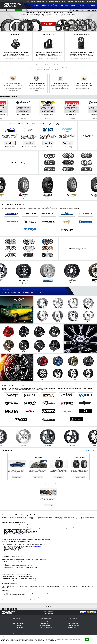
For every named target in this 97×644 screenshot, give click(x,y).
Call (91, 1)
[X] (13, 609)
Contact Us (80, 1)
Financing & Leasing (53, 1)
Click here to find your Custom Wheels (16, 58)
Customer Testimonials (47, 628)
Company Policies (45, 625)
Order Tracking (42, 1)
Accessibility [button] (32, 1)
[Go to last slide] (2, 108)
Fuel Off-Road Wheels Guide (18, 534)
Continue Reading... (17, 478)
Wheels (50, 609)
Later (91, 10)
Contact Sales (18, 625)
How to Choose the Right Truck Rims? (49, 485)
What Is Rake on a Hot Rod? (17, 456)
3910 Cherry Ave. (19, 621)
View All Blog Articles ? (91, 451)
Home (45, 609)
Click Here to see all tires (30, 552)
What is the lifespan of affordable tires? (59, 457)
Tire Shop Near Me (36, 547)
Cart (79, 10)
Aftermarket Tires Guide (73, 625)
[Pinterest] (10, 609)
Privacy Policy (45, 621)
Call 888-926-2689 (19, 628)
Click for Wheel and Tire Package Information (81, 58)
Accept (87, 639)
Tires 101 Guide (71, 621)
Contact (71, 609)
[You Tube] (8, 609)
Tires (54, 609)
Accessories (70, 1)
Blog (67, 609)
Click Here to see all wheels (42, 537)
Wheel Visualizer (72, 628)
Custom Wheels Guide (73, 623)
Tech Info (63, 1)
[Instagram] (5, 609)
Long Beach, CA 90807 (19, 623)
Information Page (61, 609)
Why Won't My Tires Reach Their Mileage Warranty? (38, 457)
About (76, 609)
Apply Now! (10, 143)
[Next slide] (95, 108)
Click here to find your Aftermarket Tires (48, 58)
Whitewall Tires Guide (17, 536)
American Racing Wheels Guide (19, 535)
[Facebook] (2, 609)
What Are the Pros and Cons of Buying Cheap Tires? (80, 457)
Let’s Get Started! (48, 24)
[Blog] (16, 609)
